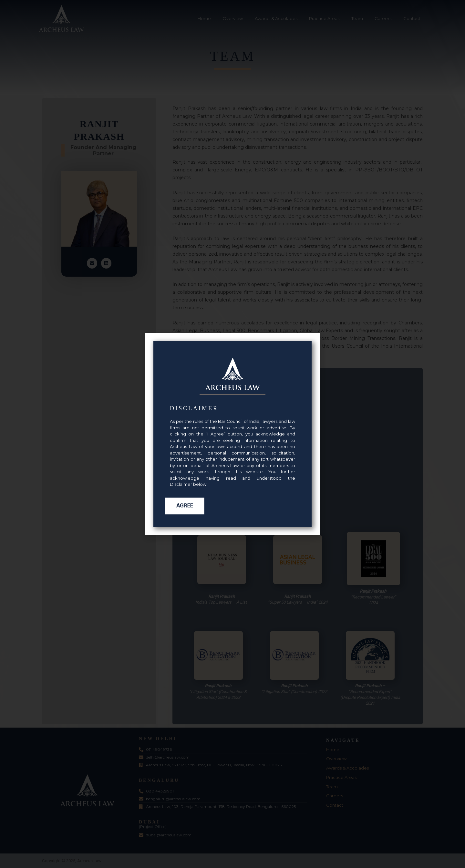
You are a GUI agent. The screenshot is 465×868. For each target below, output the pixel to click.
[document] (232, 434)
